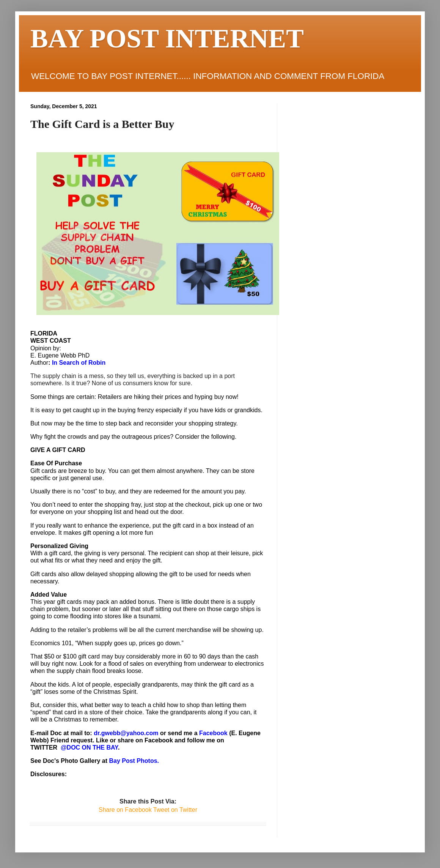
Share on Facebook (125, 810)
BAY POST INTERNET (167, 39)
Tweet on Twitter (174, 810)
